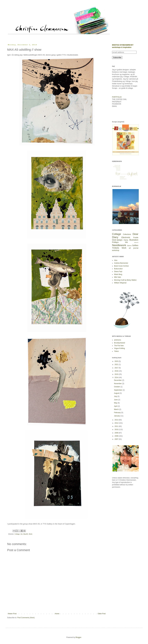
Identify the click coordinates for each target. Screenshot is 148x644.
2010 (117, 430)
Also (116, 260)
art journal (134, 248)
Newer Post (12, 614)
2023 (117, 361)
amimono (118, 340)
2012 (117, 423)
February (118, 413)
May (116, 403)
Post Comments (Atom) (26, 618)
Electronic (126, 237)
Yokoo (116, 351)
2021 (117, 365)
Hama (126, 240)
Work (30, 534)
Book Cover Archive (121, 266)
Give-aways (117, 240)
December (118, 380)
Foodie (136, 238)
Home (57, 614)
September (118, 390)
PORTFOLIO (117, 97)
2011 (117, 426)
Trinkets (116, 248)
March (117, 409)
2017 (117, 368)
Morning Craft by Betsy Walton (125, 280)
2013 (117, 420)
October (117, 387)
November (118, 384)
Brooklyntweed (120, 343)
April (116, 406)
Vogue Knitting (119, 348)
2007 (117, 439)
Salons (129, 246)
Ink (21, 534)
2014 (117, 377)
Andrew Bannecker (121, 263)
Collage (17, 534)
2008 (117, 436)
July (116, 396)
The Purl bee (119, 346)
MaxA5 (26, 534)
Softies (135, 245)
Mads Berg (118, 274)
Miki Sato (118, 277)
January (117, 416)
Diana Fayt (118, 271)
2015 (117, 374)
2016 (117, 371)
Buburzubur (118, 269)
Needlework (119, 245)
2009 (117, 433)
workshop (116, 250)
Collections (127, 234)
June (116, 400)
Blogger (78, 637)
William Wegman (120, 283)
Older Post (102, 614)
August (117, 393)
